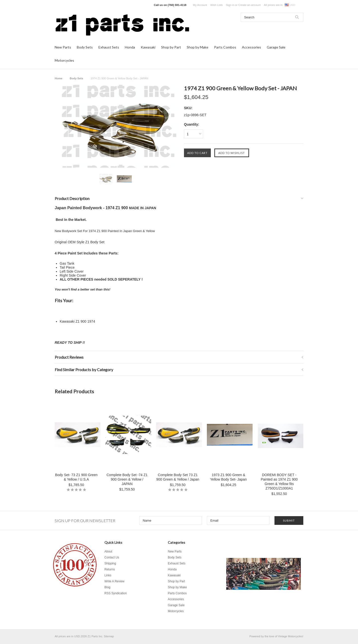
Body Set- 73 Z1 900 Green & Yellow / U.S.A (76, 477)
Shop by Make (198, 47)
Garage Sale (276, 47)
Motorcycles (64, 60)
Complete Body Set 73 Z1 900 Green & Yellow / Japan (178, 477)
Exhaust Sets (109, 47)
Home (59, 78)
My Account (200, 5)
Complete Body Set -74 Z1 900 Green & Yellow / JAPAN (127, 479)
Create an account (249, 5)
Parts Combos (225, 47)
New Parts (63, 47)
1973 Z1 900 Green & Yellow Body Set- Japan (228, 477)
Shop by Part (171, 47)
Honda (130, 47)
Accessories (251, 47)
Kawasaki (148, 47)
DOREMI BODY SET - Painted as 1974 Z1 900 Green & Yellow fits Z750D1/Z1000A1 (279, 482)
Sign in (230, 5)
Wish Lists (217, 5)
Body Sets (85, 47)
